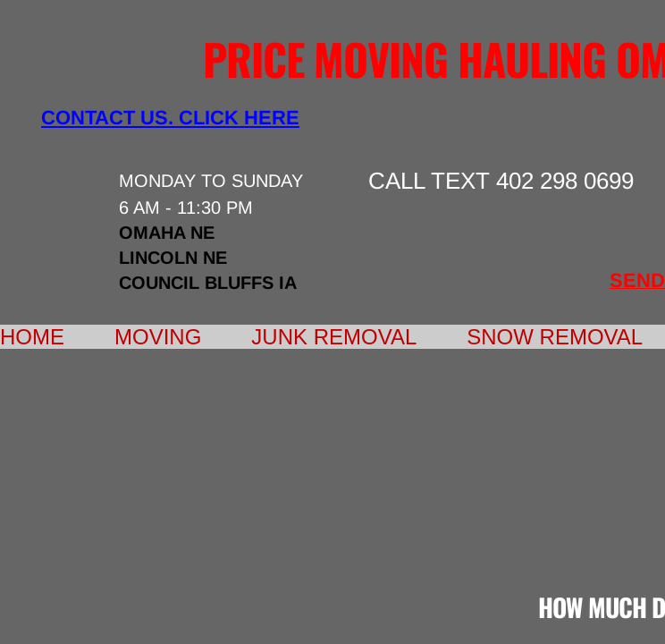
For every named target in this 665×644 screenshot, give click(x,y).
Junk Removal (334, 337)
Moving (158, 337)
